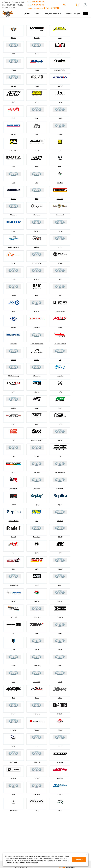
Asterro (60, 86)
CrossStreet (13, 151)
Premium (37, 473)
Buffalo (37, 134)
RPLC (60, 537)
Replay (37, 505)
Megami (14, 408)
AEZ (13, 54)
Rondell (14, 537)
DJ (60, 151)
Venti (14, 650)
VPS (14, 682)
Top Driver (37, 617)
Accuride (37, 38)
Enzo (37, 183)
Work (14, 698)
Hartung (37, 231)
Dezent (37, 151)
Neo (14, 424)
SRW (60, 585)
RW (60, 553)
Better (37, 118)
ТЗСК (60, 811)
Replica (60, 505)
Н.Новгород (14, 811)
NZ (14, 440)
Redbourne (60, 489)
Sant (14, 569)
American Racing (60, 70)
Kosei (60, 328)
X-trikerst (37, 714)
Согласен (79, 860)
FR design (14, 215)
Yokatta (60, 730)
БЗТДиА (37, 778)
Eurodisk (14, 199)
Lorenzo (37, 360)
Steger (13, 601)
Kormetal (37, 328)
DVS (37, 167)
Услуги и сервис (52, 14)
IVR (60, 279)
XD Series (60, 714)
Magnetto (60, 376)
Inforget (37, 279)
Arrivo (37, 86)
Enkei (14, 183)
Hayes (60, 231)
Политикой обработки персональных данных (41, 861)
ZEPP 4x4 (14, 762)
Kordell (13, 328)
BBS (14, 118)
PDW (14, 473)
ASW (13, 102)
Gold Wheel (60, 215)
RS (14, 553)
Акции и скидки (73, 14)
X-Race (60, 698)
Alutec (37, 70)
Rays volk (37, 489)
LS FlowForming (13, 376)
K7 (60, 295)
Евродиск (37, 794)
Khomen (37, 312)
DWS (60, 167)
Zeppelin (60, 762)
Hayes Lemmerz (13, 247)
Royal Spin (37, 537)
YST (13, 746)
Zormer (14, 778)
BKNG (60, 118)
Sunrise (60, 601)
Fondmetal (60, 199)
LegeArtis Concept (60, 344)
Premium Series (60, 473)
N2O (60, 408)
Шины (38, 14)
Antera (13, 86)
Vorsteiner (37, 666)
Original (60, 440)
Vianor (37, 650)
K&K (37, 295)
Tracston (60, 617)
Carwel (60, 134)
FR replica (37, 215)
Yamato (37, 730)
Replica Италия (14, 521)
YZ (37, 746)
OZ (60, 456)
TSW (37, 634)
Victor (60, 650)
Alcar (37, 54)
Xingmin (13, 730)
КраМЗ (60, 794)
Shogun (60, 569)
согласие (63, 859)
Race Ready (14, 489)
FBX (37, 199)
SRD (37, 585)
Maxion (37, 392)
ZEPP (60, 746)
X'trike (37, 698)
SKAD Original (13, 585)
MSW (37, 408)
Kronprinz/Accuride (37, 344)
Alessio (14, 70)
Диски (27, 14)
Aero (60, 38)
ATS (37, 102)
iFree (13, 263)
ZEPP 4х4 (37, 762)
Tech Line (13, 617)
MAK (14, 392)
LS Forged (37, 376)
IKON (60, 263)
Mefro (60, 392)
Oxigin (37, 456)
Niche (60, 424)
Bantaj (60, 102)
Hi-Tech (37, 247)
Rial (37, 521)
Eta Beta (60, 183)
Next (37, 424)
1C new (14, 38)
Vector (60, 634)
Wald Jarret (37, 682)
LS (60, 360)
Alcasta (60, 54)
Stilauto (37, 601)
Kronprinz (13, 344)
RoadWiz (60, 521)
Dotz (14, 167)
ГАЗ (14, 794)
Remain (13, 505)
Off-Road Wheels (37, 440)
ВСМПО (60, 778)
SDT (37, 569)
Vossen (60, 666)
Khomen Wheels (60, 312)
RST (37, 553)
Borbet (13, 134)
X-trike (14, 714)
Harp (14, 231)
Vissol (14, 666)
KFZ (14, 312)
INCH (13, 279)
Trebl (14, 634)
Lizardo (13, 360)
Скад (37, 811)
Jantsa (13, 295)
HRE (60, 247)
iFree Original (37, 263)
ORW (13, 456)
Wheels (60, 682)
